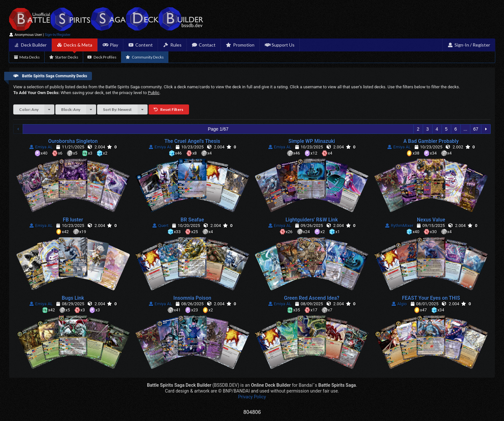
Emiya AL (41, 147)
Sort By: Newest (125, 109)
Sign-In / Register (469, 45)
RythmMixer (399, 226)
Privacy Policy (252, 397)
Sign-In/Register (58, 35)
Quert (160, 226)
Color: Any (37, 109)
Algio (399, 304)
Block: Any (79, 109)
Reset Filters (168, 109)
